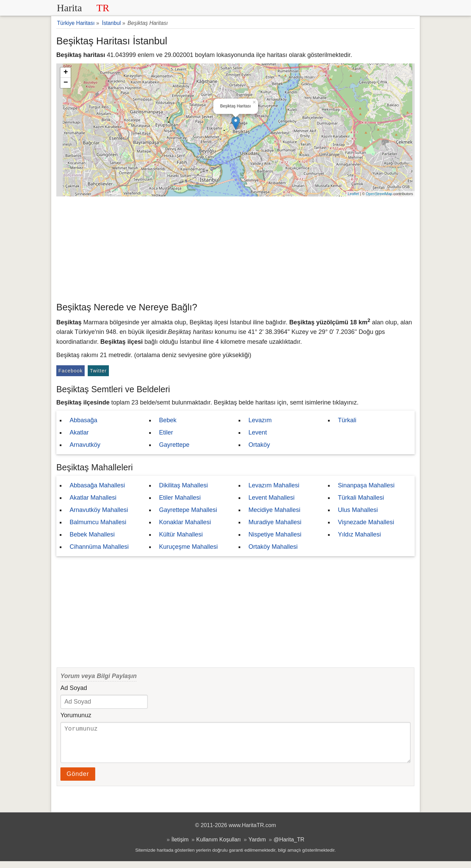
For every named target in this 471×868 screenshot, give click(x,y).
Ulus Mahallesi (358, 510)
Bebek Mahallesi (92, 534)
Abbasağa (83, 420)
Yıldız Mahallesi (359, 534)
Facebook (70, 371)
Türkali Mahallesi (361, 498)
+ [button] (66, 73)
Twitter (98, 371)
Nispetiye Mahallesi (275, 534)
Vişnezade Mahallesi (366, 522)
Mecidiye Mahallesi (274, 510)
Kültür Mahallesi (181, 534)
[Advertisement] (235, 248)
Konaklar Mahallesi (185, 522)
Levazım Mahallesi (274, 485)
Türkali (347, 420)
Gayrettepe (174, 445)
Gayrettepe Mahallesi (188, 510)
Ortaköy (259, 445)
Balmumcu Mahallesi (98, 522)
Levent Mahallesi (272, 498)
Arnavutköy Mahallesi (99, 510)
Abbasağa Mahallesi (97, 485)
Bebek (168, 420)
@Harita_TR (289, 846)
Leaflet (353, 194)
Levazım (260, 420)
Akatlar (79, 432)
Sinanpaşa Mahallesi (366, 485)
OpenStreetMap (379, 194)
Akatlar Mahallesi (93, 498)
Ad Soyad (74, 688)
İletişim (180, 846)
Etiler (166, 432)
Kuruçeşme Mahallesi (188, 547)
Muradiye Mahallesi (275, 522)
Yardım (257, 846)
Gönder (78, 781)
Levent (258, 432)
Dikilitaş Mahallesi (183, 485)
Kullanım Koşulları (218, 846)
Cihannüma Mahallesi (99, 547)
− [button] (66, 83)
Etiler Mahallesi (180, 498)
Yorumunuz (76, 715)
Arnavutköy (85, 445)
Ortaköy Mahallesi (273, 547)
